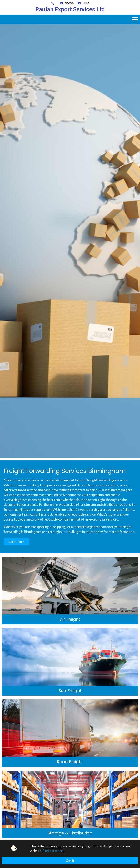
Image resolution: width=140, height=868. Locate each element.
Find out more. (53, 851)
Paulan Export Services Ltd (70, 9)
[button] (135, 19)
